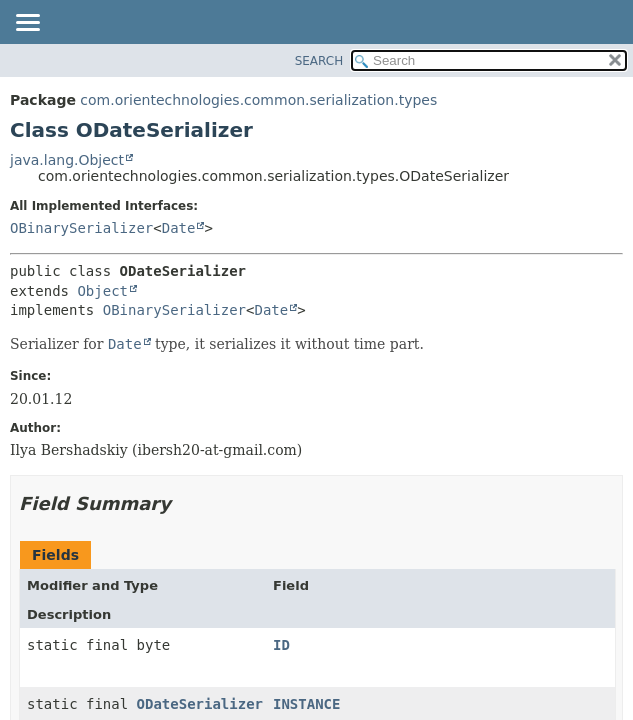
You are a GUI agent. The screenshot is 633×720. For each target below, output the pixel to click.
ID (281, 645)
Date (179, 228)
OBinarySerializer (81, 228)
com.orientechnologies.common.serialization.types (258, 100)
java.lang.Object (67, 160)
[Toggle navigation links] (27, 24)
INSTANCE (306, 704)
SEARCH (319, 61)
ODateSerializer (200, 704)
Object (102, 291)
